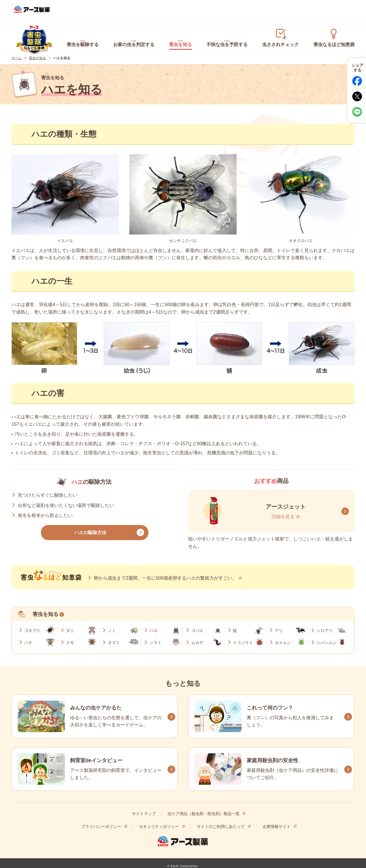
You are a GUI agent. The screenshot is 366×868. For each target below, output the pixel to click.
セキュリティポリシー (159, 826)
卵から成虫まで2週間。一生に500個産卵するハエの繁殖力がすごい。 (165, 574)
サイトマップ (144, 813)
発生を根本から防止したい (45, 511)
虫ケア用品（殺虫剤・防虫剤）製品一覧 (204, 813)
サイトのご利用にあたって (221, 826)
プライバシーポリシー (101, 826)
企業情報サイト (277, 826)
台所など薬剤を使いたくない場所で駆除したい (66, 501)
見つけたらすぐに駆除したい (47, 491)
